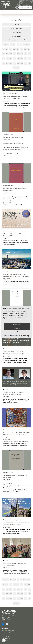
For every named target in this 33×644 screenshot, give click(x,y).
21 (18, 54)
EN (12, 7)
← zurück (6, 44)
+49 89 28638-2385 (9, 630)
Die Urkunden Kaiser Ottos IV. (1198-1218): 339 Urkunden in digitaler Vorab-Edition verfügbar (16, 435)
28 (15, 58)
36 (15, 63)
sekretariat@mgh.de (7, 632)
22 (22, 54)
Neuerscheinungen (16, 28)
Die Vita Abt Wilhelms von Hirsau (13, 137)
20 (15, 54)
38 (22, 63)
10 (7, 49)
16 (29, 49)
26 (7, 58)
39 (26, 63)
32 (29, 58)
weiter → (16, 68)
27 (11, 58)
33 (3, 63)
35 (11, 63)
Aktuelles (17, 24)
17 (3, 54)
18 (7, 54)
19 (11, 54)
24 (29, 54)
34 (7, 63)
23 (26, 54)
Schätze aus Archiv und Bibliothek (16, 40)
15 (25, 49)
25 (3, 58)
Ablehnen (17, 328)
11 (10, 49)
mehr (17, 332)
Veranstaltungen (17, 32)
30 (22, 58)
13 (18, 49)
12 (14, 49)
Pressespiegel (16, 36)
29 (18, 58)
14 (21, 49)
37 (18, 63)
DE (15, 7)
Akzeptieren (17, 324)
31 (26, 58)
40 (29, 63)
